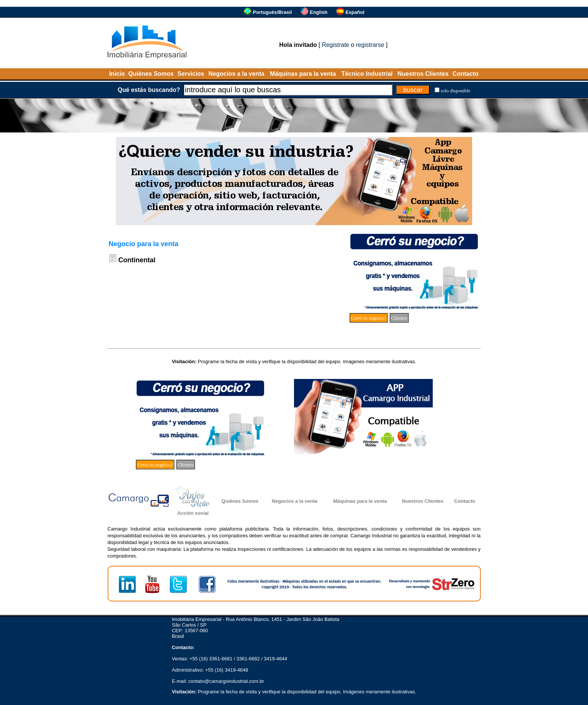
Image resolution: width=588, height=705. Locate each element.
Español (355, 12)
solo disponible (455, 91)
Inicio (117, 74)
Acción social (193, 513)
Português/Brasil (272, 12)
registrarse (370, 45)
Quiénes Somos (151, 74)
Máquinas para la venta (303, 74)
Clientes (399, 318)
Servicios (191, 74)
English (319, 12)
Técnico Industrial (367, 74)
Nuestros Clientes (423, 74)
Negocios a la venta (236, 74)
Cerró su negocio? (369, 318)
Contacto (466, 74)
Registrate (335, 45)
